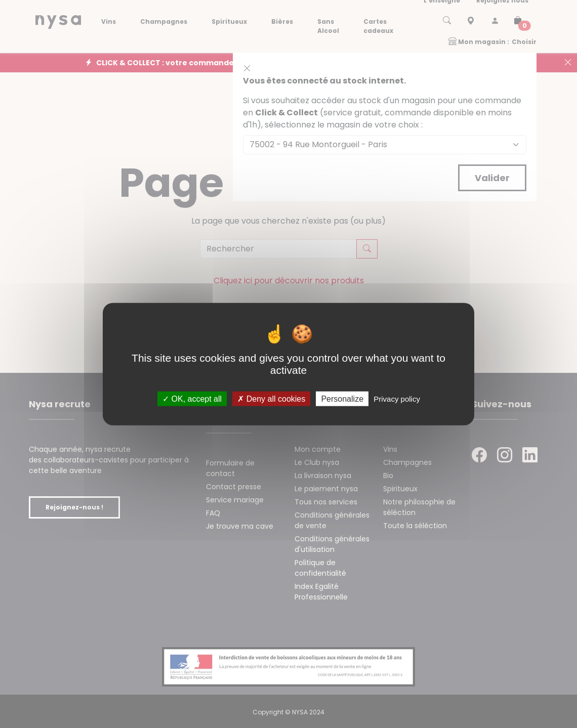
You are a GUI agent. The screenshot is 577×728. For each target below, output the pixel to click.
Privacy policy (397, 399)
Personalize (342, 399)
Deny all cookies (271, 399)
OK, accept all (192, 399)
